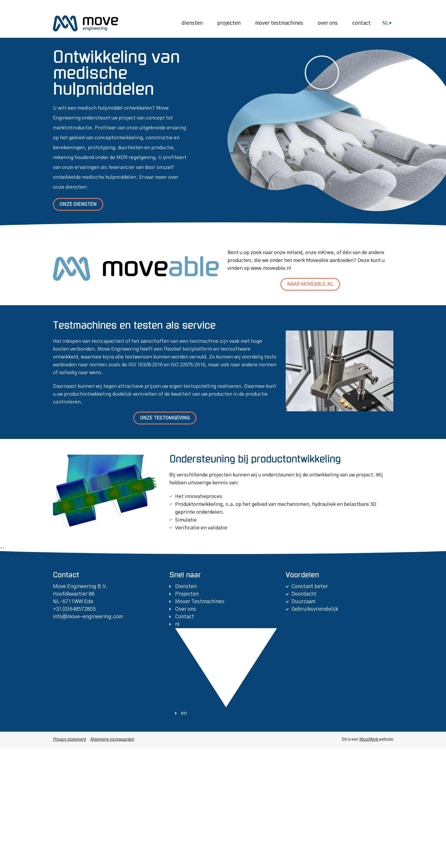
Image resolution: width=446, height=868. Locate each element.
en (184, 713)
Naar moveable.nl (310, 284)
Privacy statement (70, 740)
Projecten (229, 23)
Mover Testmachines (279, 23)
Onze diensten (78, 204)
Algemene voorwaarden (112, 740)
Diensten (192, 23)
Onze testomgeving (165, 418)
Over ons (328, 23)
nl (386, 23)
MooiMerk (369, 740)
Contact (361, 23)
